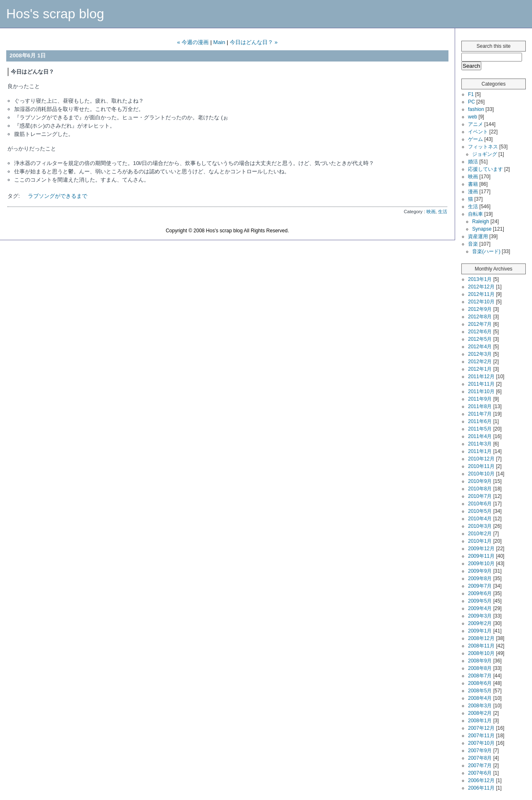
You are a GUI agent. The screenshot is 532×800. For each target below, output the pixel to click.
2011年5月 (480, 429)
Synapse (482, 229)
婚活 (473, 162)
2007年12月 (481, 728)
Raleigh (481, 222)
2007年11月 (481, 736)
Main (219, 42)
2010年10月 (481, 474)
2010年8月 (480, 489)
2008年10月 (481, 653)
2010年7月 (480, 496)
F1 (471, 94)
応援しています (485, 169)
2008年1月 (480, 721)
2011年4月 (480, 436)
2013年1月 (480, 279)
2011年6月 (480, 421)
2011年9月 (480, 399)
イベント (478, 132)
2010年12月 (481, 459)
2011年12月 (481, 377)
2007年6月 (480, 773)
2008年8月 (480, 668)
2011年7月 (480, 414)
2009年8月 (480, 578)
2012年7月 (480, 324)
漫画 (473, 192)
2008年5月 (480, 691)
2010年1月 (480, 541)
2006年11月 (481, 788)
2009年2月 (480, 623)
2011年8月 (480, 406)
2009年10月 (481, 564)
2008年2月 (480, 713)
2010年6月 (480, 504)
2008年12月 (481, 638)
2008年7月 (480, 676)
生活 (443, 212)
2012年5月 (480, 339)
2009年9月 (480, 571)
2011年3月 (480, 444)
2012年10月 (481, 302)
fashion (476, 109)
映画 (431, 212)
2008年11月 (481, 646)
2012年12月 (481, 287)
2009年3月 (480, 616)
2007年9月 (480, 751)
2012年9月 (480, 309)
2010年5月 (480, 511)
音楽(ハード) (486, 251)
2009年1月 (480, 631)
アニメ (475, 124)
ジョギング (485, 154)
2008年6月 (480, 683)
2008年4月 (480, 698)
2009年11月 (481, 556)
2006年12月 (481, 780)
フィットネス (483, 147)
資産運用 (478, 236)
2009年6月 (480, 593)
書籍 (473, 184)
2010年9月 (480, 481)
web (473, 117)
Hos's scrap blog (55, 14)
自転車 (475, 214)
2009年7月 (480, 586)
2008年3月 (480, 706)
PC (472, 102)
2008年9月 (480, 661)
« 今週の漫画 (193, 42)
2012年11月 (481, 294)
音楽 (473, 244)
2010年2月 (480, 534)
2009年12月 (481, 549)
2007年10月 (481, 743)
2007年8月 (480, 758)
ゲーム (475, 139)
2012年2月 (480, 362)
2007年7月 (480, 766)
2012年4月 (480, 347)
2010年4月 (480, 519)
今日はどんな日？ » (254, 42)
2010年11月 (481, 466)
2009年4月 (480, 608)
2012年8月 (480, 317)
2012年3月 (480, 354)
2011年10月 (481, 391)
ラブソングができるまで (58, 196)
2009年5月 (480, 601)
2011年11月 (481, 384)
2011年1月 (480, 451)
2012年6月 (480, 332)
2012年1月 (480, 369)
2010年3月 (480, 526)
